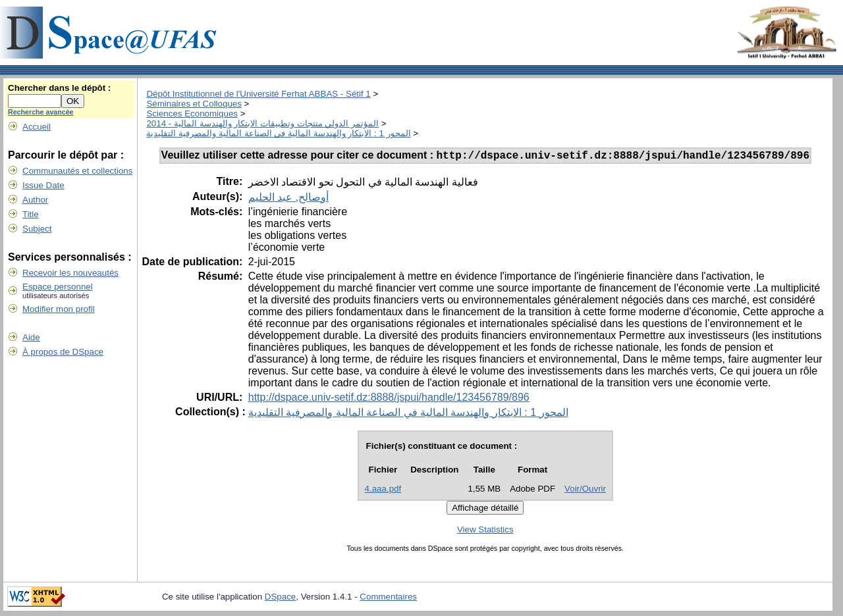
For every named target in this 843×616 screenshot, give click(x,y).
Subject (37, 229)
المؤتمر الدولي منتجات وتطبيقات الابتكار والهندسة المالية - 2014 (262, 123)
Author (35, 200)
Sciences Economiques (192, 114)
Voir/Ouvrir (585, 491)
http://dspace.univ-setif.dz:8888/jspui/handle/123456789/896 (389, 399)
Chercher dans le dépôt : (59, 88)
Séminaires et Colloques (194, 104)
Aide (31, 337)
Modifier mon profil (59, 309)
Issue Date (43, 185)
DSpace (280, 599)
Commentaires (388, 599)
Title (31, 214)
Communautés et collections (77, 171)
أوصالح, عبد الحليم (288, 199)
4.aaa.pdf (383, 491)
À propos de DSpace (63, 352)
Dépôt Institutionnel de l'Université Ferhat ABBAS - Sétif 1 (258, 94)
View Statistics (485, 531)
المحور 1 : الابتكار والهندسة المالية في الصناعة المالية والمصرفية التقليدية (278, 133)
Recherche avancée (41, 112)
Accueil (37, 127)
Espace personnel (58, 287)
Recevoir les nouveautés (70, 273)
